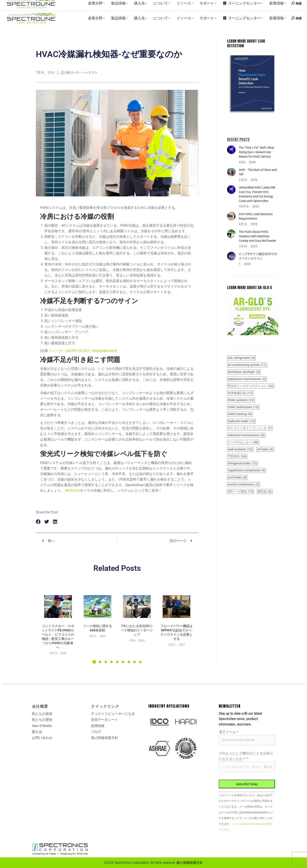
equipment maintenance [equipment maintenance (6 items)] (247, 379)
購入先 (44, 4)
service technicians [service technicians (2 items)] (243, 484)
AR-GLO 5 (72, 490)
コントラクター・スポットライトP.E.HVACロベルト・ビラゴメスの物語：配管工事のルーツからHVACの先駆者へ (58, 637)
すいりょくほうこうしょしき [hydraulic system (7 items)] (250, 428)
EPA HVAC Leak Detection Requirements (256, 216)
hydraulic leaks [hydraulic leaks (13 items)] (241, 421)
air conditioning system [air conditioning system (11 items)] (247, 365)
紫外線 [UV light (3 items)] (265, 492)
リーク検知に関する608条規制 (98, 628)
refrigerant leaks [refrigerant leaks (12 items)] (243, 463)
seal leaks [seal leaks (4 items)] (237, 477)
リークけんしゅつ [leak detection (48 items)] (243, 442)
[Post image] (58, 607)
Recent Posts (238, 139)
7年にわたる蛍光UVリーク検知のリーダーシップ (137, 630)
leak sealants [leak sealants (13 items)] (240, 449)
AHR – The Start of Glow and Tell (258, 172)
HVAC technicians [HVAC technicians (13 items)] (243, 407)
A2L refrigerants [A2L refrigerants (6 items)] (241, 358)
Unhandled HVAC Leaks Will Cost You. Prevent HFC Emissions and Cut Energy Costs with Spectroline (257, 194)
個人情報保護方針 (105, 738)
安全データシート (105, 720)
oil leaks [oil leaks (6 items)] (265, 449)
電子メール (228, 732)
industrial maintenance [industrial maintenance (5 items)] (246, 435)
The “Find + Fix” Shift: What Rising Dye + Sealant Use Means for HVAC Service (256, 152)
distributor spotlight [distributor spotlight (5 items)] (244, 372)
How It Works (42, 726)
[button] (38, 522)
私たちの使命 (42, 714)
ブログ (96, 732)
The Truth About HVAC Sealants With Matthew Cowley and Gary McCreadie (257, 236)
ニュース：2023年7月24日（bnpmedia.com (82, 351)
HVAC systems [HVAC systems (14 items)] (241, 400)
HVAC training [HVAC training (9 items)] (240, 414)
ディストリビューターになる (113, 714)
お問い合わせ (267, 4)
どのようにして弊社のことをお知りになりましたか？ (246, 756)
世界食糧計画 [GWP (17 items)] (240, 393)
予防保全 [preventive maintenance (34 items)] (237, 456)
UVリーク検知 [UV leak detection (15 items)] (241, 492)
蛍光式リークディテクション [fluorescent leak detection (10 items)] (251, 386)
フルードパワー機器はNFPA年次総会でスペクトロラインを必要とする (177, 632)
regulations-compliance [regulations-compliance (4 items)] (247, 470)
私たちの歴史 (42, 720)
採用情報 (58, 4)
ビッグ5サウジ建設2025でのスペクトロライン (258, 256)
